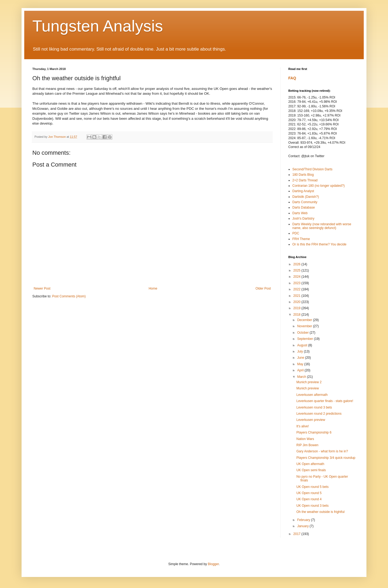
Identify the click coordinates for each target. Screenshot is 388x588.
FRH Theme (301, 239)
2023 (297, 283)
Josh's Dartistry (303, 219)
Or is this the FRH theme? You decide (319, 244)
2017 (297, 534)
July (301, 351)
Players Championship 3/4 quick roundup (326, 458)
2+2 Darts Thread (305, 180)
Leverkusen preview (311, 420)
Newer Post (42, 288)
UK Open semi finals (311, 470)
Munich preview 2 (309, 382)
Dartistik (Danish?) (306, 197)
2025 (297, 270)
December (305, 320)
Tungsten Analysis (98, 26)
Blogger (213, 564)
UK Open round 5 (309, 493)
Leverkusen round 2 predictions (319, 414)
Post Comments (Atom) (69, 296)
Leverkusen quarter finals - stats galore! (325, 401)
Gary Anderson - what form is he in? (322, 451)
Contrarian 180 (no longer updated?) (318, 186)
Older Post (263, 288)
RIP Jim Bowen (307, 445)
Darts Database (304, 207)
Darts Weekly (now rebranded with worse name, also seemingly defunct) (322, 226)
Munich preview (308, 388)
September (306, 339)
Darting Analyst (303, 191)
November (305, 326)
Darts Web (300, 213)
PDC (296, 233)
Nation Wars (305, 439)
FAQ (292, 78)
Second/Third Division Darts (312, 169)
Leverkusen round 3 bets (314, 407)
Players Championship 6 (314, 432)
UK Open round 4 (309, 499)
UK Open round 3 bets (312, 506)
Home (153, 288)
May (301, 364)
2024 (297, 277)
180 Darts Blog (303, 175)
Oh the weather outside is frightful (321, 512)
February (304, 520)
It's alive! (303, 426)
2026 (297, 264)
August (303, 345)
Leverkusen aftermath (312, 395)
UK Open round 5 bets (312, 487)
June (301, 358)
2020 (297, 302)
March (302, 377)
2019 (297, 308)
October (303, 333)
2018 (297, 315)
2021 (297, 296)
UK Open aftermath (310, 464)
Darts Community (305, 202)
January (303, 526)
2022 (297, 289)
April (301, 370)
